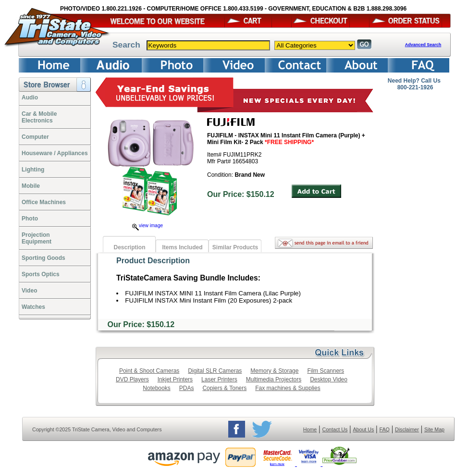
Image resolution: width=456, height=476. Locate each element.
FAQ (384, 429)
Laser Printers (219, 379)
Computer (35, 137)
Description (129, 247)
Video (29, 291)
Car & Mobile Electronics (39, 117)
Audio (30, 98)
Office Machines (44, 202)
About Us (363, 429)
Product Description (153, 261)
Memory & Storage (274, 371)
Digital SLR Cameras (215, 371)
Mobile (31, 186)
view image (148, 226)
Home (310, 429)
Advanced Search (423, 45)
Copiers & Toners (224, 388)
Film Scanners (326, 371)
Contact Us (335, 429)
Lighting (33, 170)
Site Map (434, 429)
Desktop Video (329, 379)
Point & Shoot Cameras (149, 371)
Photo (30, 219)
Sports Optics (41, 274)
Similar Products (235, 247)
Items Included (182, 247)
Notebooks (156, 388)
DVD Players (132, 379)
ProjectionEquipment (37, 238)
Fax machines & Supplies (288, 388)
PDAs (187, 388)
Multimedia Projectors (274, 379)
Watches (33, 307)
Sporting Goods (43, 258)
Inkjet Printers (175, 379)
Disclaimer (407, 429)
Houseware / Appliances (55, 153)
